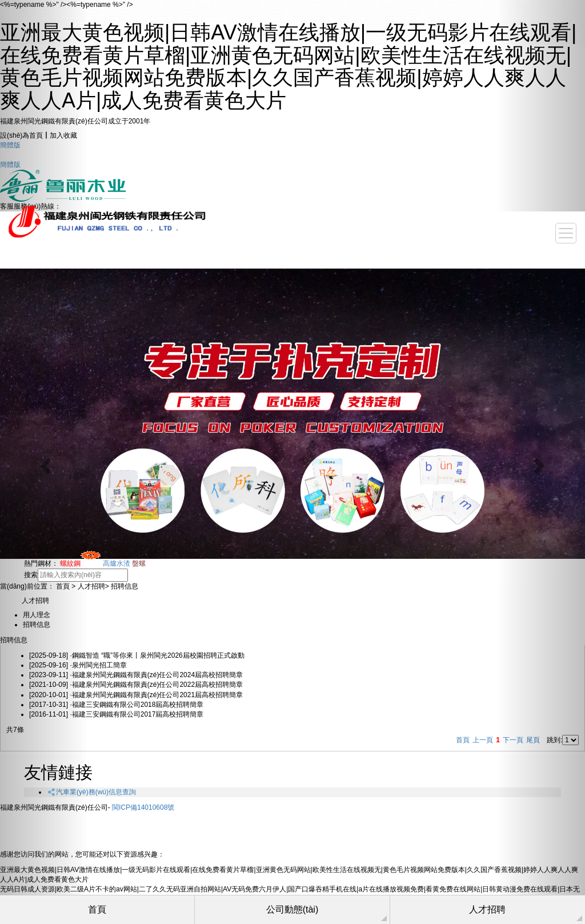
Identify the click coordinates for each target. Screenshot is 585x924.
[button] (44, 462)
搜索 (31, 575)
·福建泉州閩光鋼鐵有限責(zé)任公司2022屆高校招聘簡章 (136, 685)
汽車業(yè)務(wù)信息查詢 (91, 792)
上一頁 (483, 740)
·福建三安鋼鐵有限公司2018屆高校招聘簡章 (116, 705)
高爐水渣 (117, 563)
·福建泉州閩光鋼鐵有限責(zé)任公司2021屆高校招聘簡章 (136, 695)
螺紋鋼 (80, 563)
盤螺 (139, 563)
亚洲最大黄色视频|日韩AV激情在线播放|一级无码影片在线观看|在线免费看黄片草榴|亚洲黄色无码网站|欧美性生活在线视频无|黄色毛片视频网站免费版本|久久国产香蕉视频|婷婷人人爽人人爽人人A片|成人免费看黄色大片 (288, 66)
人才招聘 (91, 586)
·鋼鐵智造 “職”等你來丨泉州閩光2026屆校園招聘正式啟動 (137, 655)
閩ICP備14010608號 (143, 807)
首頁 (463, 740)
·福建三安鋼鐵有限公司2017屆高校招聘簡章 (116, 714)
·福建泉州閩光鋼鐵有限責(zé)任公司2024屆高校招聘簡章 (136, 675)
